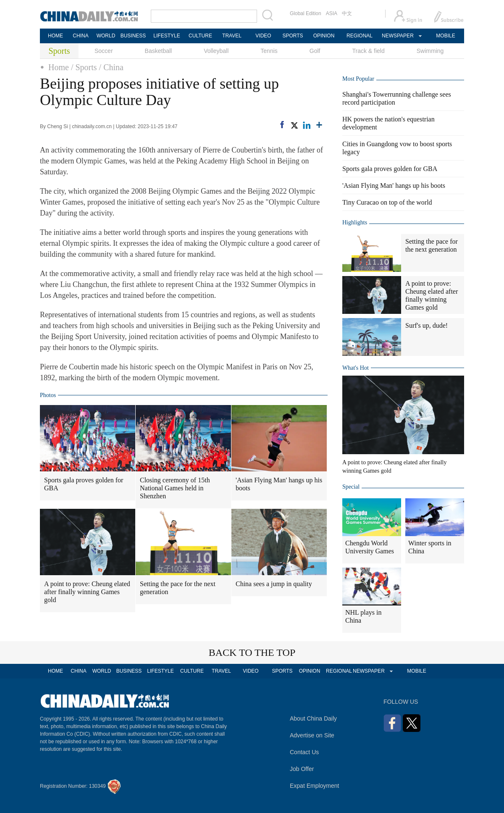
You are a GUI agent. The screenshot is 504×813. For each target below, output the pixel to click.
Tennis (269, 51)
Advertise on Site (312, 735)
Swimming (430, 51)
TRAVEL (232, 36)
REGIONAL (360, 36)
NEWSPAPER (397, 36)
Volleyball (216, 51)
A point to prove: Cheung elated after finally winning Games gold (87, 592)
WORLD (106, 36)
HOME (55, 36)
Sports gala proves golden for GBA (84, 484)
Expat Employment (315, 786)
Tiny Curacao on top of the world (387, 202)
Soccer (104, 51)
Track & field (368, 51)
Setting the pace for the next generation (178, 588)
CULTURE (200, 36)
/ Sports (84, 67)
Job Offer (302, 769)
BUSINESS (133, 36)
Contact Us (304, 752)
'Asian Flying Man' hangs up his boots (279, 484)
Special (351, 487)
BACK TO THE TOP (252, 653)
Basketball (159, 51)
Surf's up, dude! (427, 325)
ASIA (332, 13)
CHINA (80, 36)
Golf (315, 51)
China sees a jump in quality (274, 584)
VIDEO (263, 36)
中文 (347, 13)
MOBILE (445, 36)
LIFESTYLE (167, 36)
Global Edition (306, 13)
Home (59, 67)
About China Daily (313, 718)
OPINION (324, 36)
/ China (111, 67)
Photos (48, 395)
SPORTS (293, 36)
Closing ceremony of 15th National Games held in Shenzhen (175, 488)
